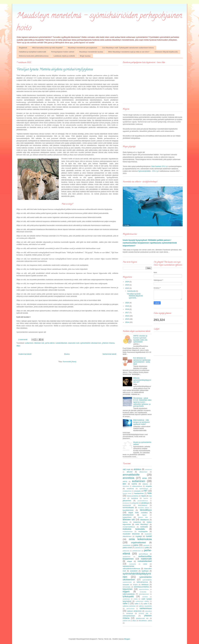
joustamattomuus (143, 501)
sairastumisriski (128, 566)
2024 (127, 282)
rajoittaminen (127, 557)
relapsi (129, 561)
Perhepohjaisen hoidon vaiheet (63, 52)
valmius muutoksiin (145, 606)
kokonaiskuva (143, 505)
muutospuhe (143, 531)
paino (136, 545)
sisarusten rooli (74, 343)
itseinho (146, 498)
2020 (127, 303)
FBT (145, 491)
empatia (149, 486)
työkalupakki (128, 596)
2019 (127, 306)
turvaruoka (143, 592)
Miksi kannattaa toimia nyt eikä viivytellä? (47, 48)
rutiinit (145, 564)
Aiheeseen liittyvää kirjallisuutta (166, 52)
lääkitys (125, 522)
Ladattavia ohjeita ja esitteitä (64, 56)
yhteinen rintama (108, 343)
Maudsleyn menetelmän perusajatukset (82, 48)
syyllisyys (145, 571)
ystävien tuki (126, 621)
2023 (127, 285)
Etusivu (67, 354)
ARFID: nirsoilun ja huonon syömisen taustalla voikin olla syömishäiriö (140, 339)
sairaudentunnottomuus (132, 569)
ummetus (145, 597)
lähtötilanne (145, 520)
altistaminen (143, 472)
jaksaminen (127, 501)
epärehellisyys (144, 489)
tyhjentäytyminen (144, 594)
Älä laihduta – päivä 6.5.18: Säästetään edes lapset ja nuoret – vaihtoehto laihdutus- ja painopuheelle (142, 402)
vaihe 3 (146, 604)
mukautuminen (128, 531)
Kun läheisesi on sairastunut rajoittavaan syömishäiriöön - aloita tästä (142, 361)
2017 (127, 312)
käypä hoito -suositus (138, 513)
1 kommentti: (23, 339)
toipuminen (128, 589)
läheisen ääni (143, 517)
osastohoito (127, 545)
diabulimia (126, 486)
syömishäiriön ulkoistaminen (91, 343)
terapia (135, 584)
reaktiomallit (146, 559)
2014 (127, 322)
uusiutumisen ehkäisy (142, 601)
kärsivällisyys (146, 510)
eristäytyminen (127, 491)
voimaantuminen (129, 616)
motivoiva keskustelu (134, 529)
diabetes (145, 484)
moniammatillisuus (129, 527)
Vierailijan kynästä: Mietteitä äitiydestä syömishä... (135, 296)
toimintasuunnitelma (141, 587)
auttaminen (29, 343)
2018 (127, 309)
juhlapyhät (135, 503)
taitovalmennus (142, 582)
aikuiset (130, 472)
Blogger (127, 639)
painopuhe (146, 545)
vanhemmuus (146, 608)
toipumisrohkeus (144, 589)
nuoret (149, 536)
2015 (127, 319)
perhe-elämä (50, 343)
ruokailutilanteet (61, 343)
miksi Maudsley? (142, 524)
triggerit (126, 592)
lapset (144, 515)
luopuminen (127, 517)
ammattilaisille (131, 475)
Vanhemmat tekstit (109, 354)
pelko (147, 548)
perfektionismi (137, 551)
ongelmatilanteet (138, 543)
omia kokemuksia (140, 539)
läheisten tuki (39, 343)
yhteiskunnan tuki (142, 618)
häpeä (143, 496)
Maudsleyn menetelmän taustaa (91, 52)
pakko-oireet (127, 548)
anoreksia (129, 478)
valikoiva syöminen (129, 606)
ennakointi (130, 489)
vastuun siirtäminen (134, 611)
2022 (127, 288)
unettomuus (126, 599)
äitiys (18, 346)
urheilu (136, 599)
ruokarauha (133, 564)
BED (124, 484)
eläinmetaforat (137, 486)
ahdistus (137, 469)
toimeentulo (127, 587)
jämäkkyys (145, 503)
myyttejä (139, 536)
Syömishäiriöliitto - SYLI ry (148, 171)
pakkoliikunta (139, 548)
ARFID (125, 481)
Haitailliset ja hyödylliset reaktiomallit (32, 52)
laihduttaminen (128, 515)
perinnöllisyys (143, 554)
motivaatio (144, 527)
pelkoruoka (126, 551)
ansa (145, 478)
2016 (127, 316)
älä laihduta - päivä (145, 621)
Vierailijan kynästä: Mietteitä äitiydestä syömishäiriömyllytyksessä (55, 70)
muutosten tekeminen (131, 534)
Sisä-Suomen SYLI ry (159, 166)
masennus (137, 522)
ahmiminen (148, 470)
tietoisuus (145, 584)
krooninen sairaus (143, 508)
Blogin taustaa (85, 56)
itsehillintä (135, 498)
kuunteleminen (128, 510)
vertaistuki (130, 613)
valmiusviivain (130, 609)
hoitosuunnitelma (133, 496)
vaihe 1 (126, 604)
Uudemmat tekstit (25, 354)
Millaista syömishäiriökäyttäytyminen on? (142, 380)
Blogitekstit (23, 48)
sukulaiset (134, 571)
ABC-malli (126, 469)
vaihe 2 (137, 604)
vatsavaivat (148, 611)
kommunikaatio (128, 508)
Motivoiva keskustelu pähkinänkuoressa (34, 56)
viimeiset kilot (143, 613)
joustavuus (126, 503)
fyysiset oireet (127, 494)
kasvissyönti (127, 505)
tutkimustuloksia (129, 594)
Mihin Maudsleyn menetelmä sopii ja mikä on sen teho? (129, 52)
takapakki (126, 584)
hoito (150, 493)
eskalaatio (137, 491)
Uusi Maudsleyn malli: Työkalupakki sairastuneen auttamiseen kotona (128, 48)
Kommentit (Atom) (70, 362)
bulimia (134, 484)
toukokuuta (132, 291)
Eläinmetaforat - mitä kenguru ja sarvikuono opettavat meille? (141, 422)
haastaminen (139, 493)
